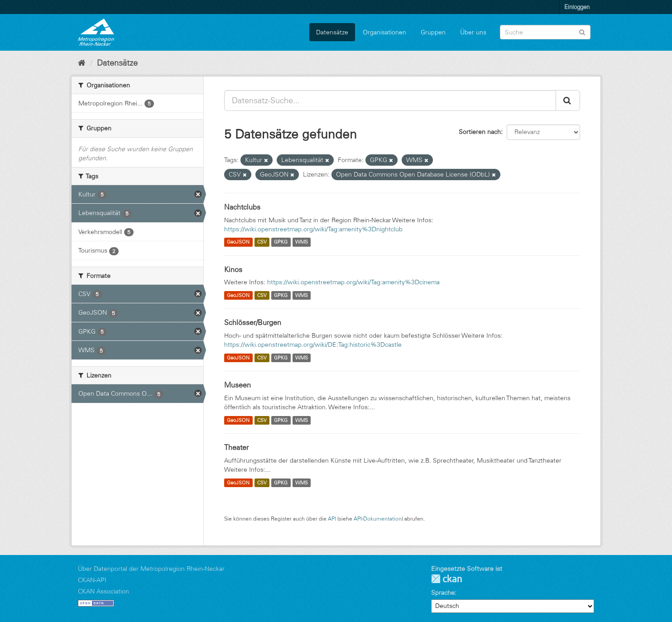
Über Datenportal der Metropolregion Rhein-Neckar (151, 569)
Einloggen (577, 7)
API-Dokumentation (378, 519)
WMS (302, 242)
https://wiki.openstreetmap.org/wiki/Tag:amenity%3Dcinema (353, 282)
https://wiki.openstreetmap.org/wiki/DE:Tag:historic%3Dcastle (313, 344)
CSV (262, 242)
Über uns (473, 32)
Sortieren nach (480, 132)
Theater (236, 447)
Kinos (233, 269)
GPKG (281, 242)
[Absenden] (582, 31)
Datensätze (332, 32)
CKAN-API (92, 580)
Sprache (443, 593)
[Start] (82, 63)
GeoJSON (238, 242)
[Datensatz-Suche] (545, 32)
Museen (238, 385)
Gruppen (433, 32)
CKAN (446, 579)
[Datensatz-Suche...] (390, 100)
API (332, 519)
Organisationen (384, 32)
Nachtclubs (242, 207)
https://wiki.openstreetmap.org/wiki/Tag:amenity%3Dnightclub (313, 229)
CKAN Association (103, 591)
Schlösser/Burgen (253, 322)
